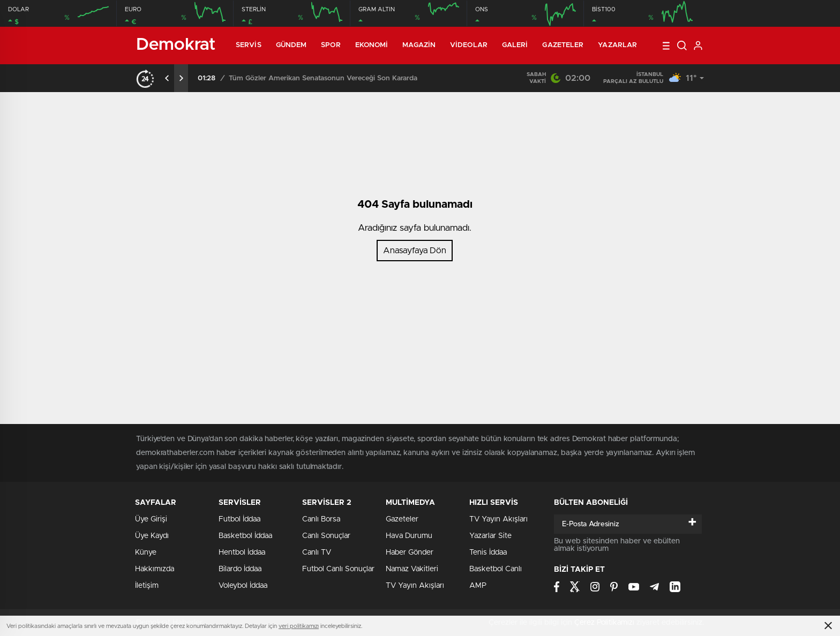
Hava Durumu (409, 536)
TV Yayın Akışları (415, 586)
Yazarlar (617, 45)
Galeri (515, 45)
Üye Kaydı (152, 536)
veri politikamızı (299, 626)
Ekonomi (372, 45)
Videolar (469, 45)
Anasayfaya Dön (415, 251)
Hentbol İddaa (242, 552)
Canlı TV (317, 552)
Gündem (291, 45)
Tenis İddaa (488, 552)
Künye (146, 552)
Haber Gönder (410, 552)
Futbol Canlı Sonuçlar (338, 569)
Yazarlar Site (490, 536)
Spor (331, 45)
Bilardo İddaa (240, 569)
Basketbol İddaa (245, 536)
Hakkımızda (155, 569)
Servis (249, 45)
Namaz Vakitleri (412, 569)
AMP (478, 586)
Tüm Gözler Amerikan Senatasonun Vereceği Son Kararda (323, 78)
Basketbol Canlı (496, 569)
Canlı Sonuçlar (326, 536)
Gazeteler (563, 45)
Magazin (419, 45)
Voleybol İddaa (243, 586)
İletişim (147, 586)
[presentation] (167, 78)
